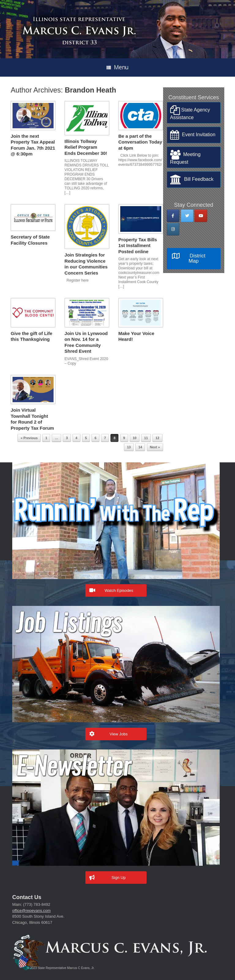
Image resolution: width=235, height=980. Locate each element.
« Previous (29, 438)
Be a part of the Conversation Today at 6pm (140, 142)
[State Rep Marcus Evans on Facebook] (173, 216)
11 (146, 438)
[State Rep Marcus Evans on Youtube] (201, 216)
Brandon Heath (91, 90)
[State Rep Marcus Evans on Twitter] (187, 216)
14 (140, 447)
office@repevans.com (32, 911)
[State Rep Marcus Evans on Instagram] (173, 229)
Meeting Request (185, 157)
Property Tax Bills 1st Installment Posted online (138, 246)
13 (129, 447)
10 (135, 438)
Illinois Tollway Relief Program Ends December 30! (86, 147)
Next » (155, 447)
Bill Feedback (192, 180)
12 (157, 438)
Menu (117, 67)
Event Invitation (193, 135)
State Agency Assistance (190, 113)
